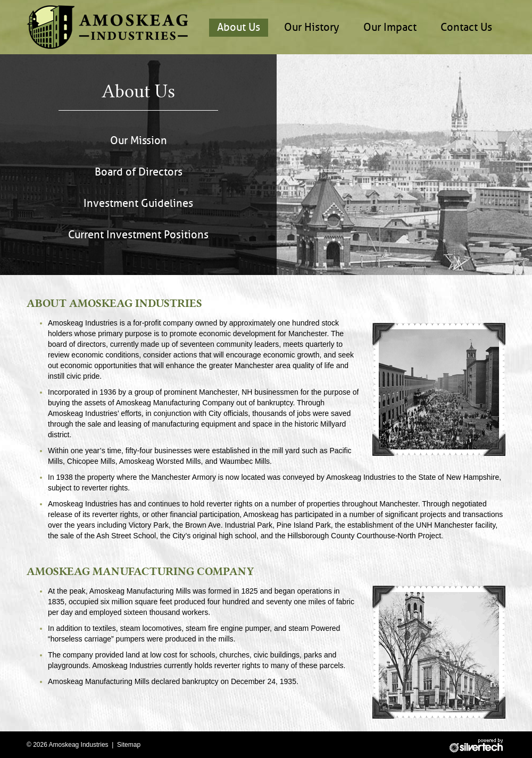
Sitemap (129, 745)
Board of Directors (139, 172)
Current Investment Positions (138, 235)
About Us (239, 27)
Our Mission (139, 141)
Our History (312, 27)
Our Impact (390, 27)
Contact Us (466, 27)
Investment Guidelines (138, 203)
